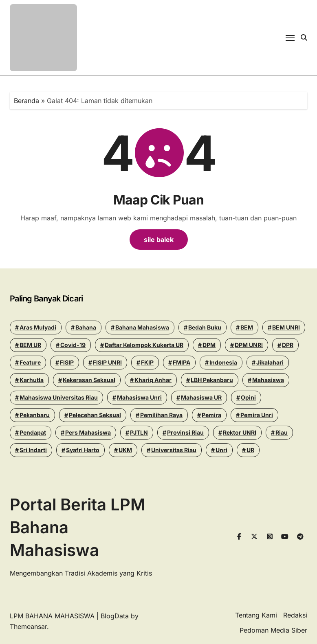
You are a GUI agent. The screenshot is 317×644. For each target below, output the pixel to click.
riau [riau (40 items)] (282, 432)
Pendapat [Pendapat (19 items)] (33, 432)
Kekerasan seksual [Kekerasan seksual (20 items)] (89, 380)
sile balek (159, 240)
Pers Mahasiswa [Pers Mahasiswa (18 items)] (88, 432)
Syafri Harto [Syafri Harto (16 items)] (83, 450)
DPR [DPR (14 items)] (288, 345)
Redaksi (295, 615)
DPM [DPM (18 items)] (209, 345)
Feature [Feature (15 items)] (30, 362)
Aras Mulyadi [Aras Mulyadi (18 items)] (38, 327)
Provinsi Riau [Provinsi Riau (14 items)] (185, 432)
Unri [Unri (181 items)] (221, 450)
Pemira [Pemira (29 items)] (211, 415)
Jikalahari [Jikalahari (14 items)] (270, 362)
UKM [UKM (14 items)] (125, 450)
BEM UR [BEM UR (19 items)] (30, 345)
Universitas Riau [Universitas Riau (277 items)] (174, 450)
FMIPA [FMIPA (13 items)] (182, 362)
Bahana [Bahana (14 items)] (86, 327)
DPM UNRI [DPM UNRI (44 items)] (249, 345)
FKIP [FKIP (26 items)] (147, 362)
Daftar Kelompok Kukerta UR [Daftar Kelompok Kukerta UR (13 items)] (144, 345)
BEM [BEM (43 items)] (247, 327)
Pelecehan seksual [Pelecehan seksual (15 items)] (95, 415)
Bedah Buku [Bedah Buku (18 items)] (205, 327)
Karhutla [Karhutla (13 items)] (32, 380)
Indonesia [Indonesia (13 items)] (223, 362)
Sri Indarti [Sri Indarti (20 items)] (33, 450)
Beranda (26, 101)
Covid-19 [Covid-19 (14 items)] (73, 345)
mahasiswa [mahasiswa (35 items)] (268, 380)
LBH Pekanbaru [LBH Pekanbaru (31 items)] (212, 380)
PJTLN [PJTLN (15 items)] (139, 432)
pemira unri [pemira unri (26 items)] (257, 415)
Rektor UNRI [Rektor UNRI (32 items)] (240, 432)
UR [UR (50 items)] (250, 450)
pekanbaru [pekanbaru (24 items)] (35, 415)
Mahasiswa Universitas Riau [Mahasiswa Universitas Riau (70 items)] (59, 397)
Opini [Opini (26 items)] (248, 397)
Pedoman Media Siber (273, 630)
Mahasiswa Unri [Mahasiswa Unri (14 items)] (139, 397)
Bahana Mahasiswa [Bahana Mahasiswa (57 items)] (142, 327)
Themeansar (28, 626)
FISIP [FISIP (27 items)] (67, 362)
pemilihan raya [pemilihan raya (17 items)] (161, 415)
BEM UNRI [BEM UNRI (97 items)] (286, 327)
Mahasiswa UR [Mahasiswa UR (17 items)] (201, 397)
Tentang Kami (256, 615)
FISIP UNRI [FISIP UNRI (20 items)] (107, 362)
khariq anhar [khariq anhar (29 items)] (153, 380)
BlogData (115, 616)
